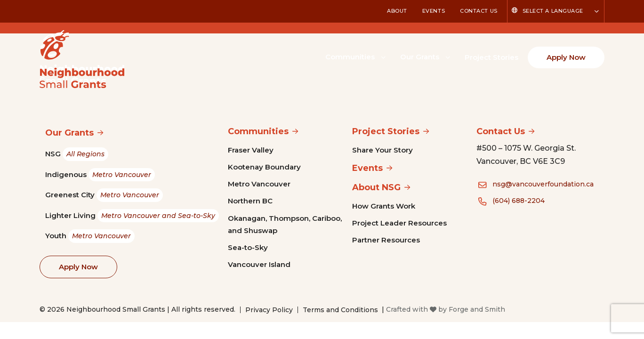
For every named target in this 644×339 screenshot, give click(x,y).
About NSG (376, 187)
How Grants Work (384, 206)
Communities (350, 57)
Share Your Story (382, 150)
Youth (90, 236)
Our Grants (420, 57)
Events (434, 11)
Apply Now (566, 57)
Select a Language (553, 11)
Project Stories (491, 57)
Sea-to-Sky (248, 247)
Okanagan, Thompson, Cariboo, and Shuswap (285, 224)
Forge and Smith (477, 309)
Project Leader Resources (399, 223)
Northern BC (250, 201)
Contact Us (479, 11)
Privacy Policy (269, 310)
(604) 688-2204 (519, 201)
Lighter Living (132, 216)
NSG (77, 154)
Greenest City (104, 195)
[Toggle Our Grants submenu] (448, 56)
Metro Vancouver (259, 184)
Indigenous (100, 175)
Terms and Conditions (340, 310)
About (397, 11)
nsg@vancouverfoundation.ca (543, 184)
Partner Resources (386, 240)
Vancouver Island (259, 264)
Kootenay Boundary (264, 167)
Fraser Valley (251, 150)
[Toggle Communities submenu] (383, 56)
